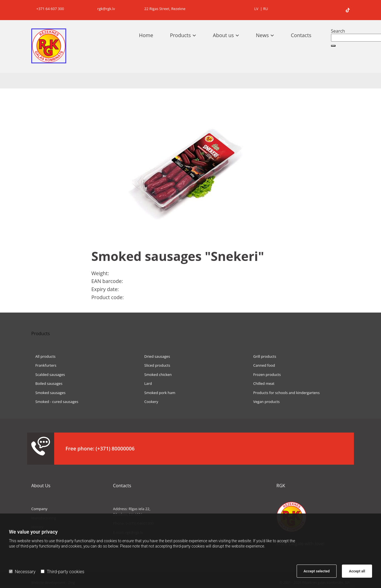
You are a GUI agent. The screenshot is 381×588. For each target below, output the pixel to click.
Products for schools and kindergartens (284, 393)
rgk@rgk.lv (103, 9)
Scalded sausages (48, 375)
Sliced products (155, 365)
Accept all (357, 571)
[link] (186, 35)
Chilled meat (262, 383)
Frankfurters (44, 365)
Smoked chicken (156, 375)
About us (223, 35)
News (262, 35)
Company (39, 509)
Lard (146, 383)
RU (266, 9)
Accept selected (317, 571)
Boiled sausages (47, 383)
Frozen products (265, 375)
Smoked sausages (48, 393)
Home (146, 35)
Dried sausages (155, 356)
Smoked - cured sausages (55, 402)
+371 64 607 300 (48, 9)
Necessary (22, 572)
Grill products (263, 356)
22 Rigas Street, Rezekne (163, 9)
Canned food (262, 365)
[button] (333, 46)
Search (338, 31)
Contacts (301, 35)
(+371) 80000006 (115, 448)
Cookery (149, 402)
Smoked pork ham (158, 393)
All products (43, 356)
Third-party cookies (62, 572)
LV (256, 9)
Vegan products (264, 402)
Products (180, 35)
